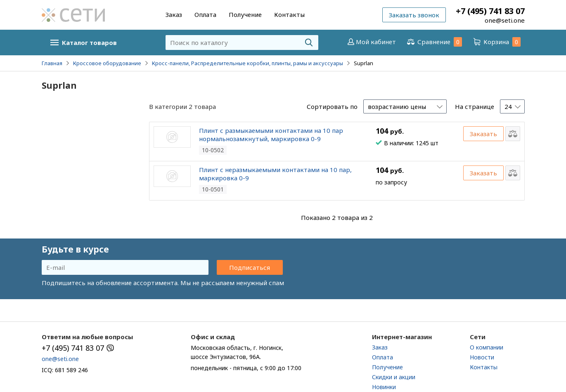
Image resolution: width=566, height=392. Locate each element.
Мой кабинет (371, 42)
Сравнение (434, 42)
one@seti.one (505, 20)
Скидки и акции (394, 377)
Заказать (483, 134)
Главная (52, 63)
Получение (245, 14)
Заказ (174, 14)
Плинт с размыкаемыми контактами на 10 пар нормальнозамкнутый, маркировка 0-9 (271, 135)
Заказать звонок (414, 15)
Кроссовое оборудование (107, 63)
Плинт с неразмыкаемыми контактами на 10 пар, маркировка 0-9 (275, 174)
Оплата (205, 14)
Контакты (289, 14)
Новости (482, 357)
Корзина (496, 42)
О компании (487, 347)
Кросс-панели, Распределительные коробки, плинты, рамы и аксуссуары (247, 63)
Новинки (384, 387)
